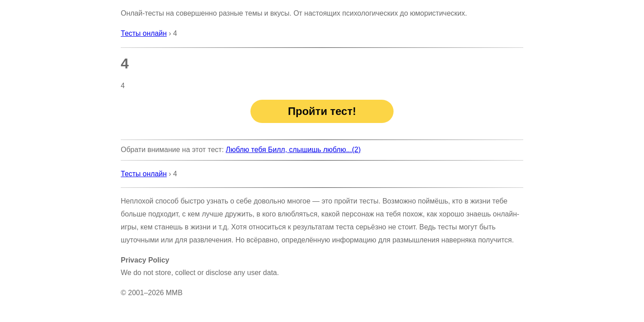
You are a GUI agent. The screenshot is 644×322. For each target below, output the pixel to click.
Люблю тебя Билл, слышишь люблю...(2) (293, 150)
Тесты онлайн (144, 33)
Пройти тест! (322, 111)
